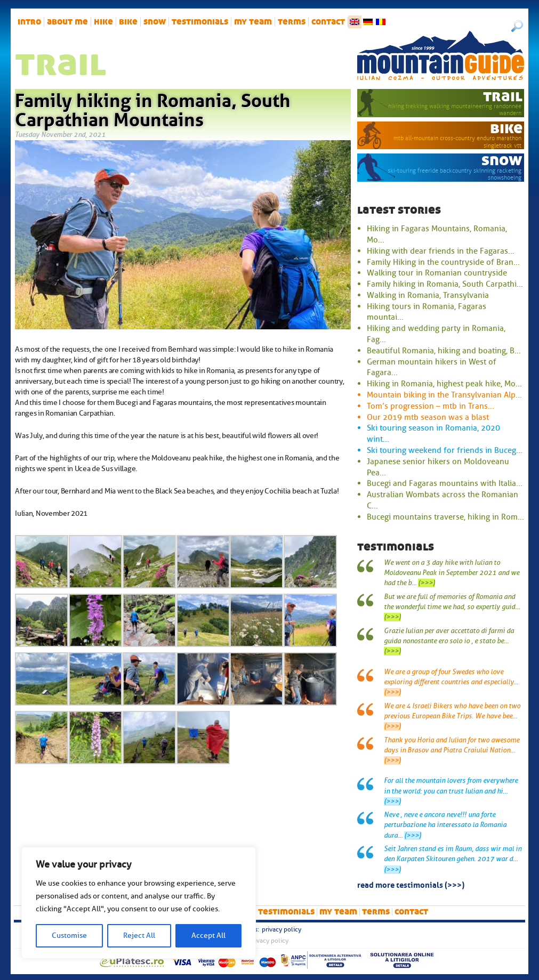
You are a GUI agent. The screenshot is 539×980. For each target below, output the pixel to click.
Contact (328, 22)
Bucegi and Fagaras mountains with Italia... (445, 483)
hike (103, 22)
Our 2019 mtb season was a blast (428, 417)
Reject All (139, 936)
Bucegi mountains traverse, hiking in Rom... (445, 517)
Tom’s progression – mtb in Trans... (431, 406)
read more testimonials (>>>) (411, 884)
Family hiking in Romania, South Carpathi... (445, 284)
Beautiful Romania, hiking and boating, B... (444, 351)
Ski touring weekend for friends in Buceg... (445, 450)
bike (128, 22)
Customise (69, 936)
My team (253, 22)
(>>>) (427, 583)
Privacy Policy (281, 929)
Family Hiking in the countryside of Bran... (443, 262)
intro (29, 22)
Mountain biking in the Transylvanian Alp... (444, 395)
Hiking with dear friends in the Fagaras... (441, 251)
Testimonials (200, 22)
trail (503, 96)
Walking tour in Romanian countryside (437, 273)
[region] (139, 903)
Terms (292, 22)
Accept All (208, 936)
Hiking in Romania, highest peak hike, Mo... (444, 384)
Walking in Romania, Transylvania (428, 295)
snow (155, 22)
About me (67, 22)
